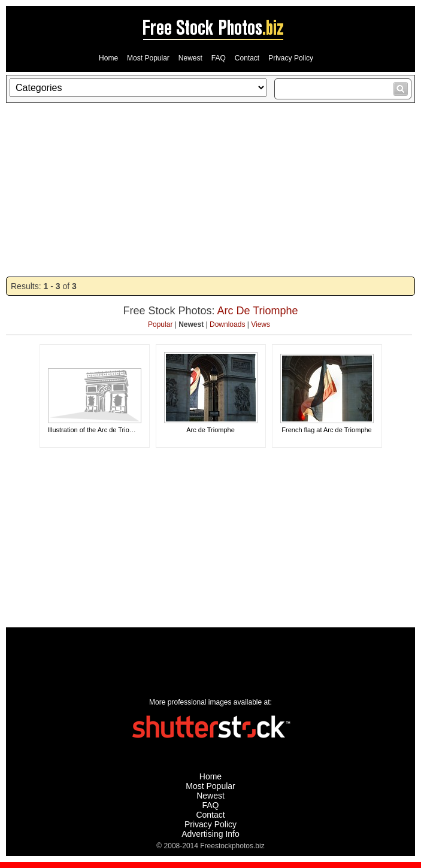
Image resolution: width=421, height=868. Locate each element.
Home (108, 58)
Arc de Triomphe (210, 430)
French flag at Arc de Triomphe (326, 430)
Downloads (227, 324)
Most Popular (148, 58)
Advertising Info (210, 834)
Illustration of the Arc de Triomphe (97, 430)
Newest (190, 58)
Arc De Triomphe (258, 311)
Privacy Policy (291, 58)
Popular (160, 324)
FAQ (219, 58)
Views (261, 324)
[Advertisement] (210, 190)
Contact (247, 58)
